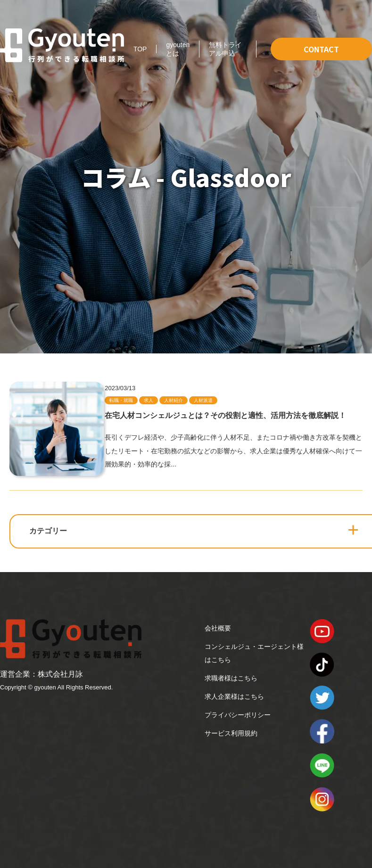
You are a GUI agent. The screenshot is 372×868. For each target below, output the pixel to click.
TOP (140, 49)
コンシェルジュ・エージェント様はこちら (254, 653)
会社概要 (218, 628)
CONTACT (321, 49)
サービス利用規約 (231, 733)
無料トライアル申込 (225, 49)
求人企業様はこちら (234, 696)
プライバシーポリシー (238, 715)
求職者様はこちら (231, 678)
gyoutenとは (178, 49)
